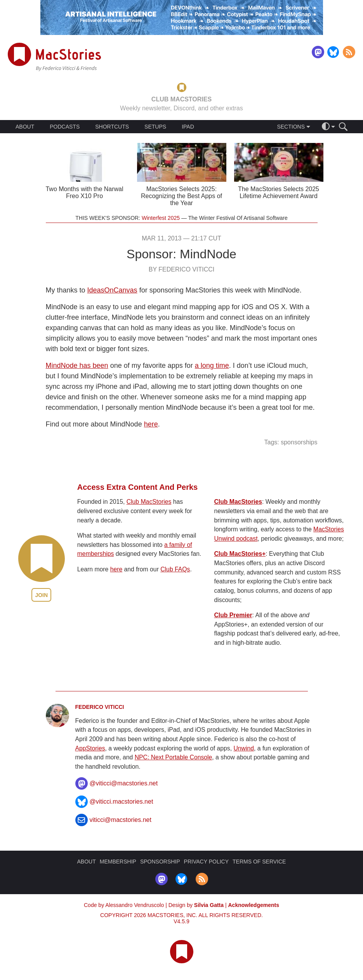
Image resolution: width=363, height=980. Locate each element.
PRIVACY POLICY (206, 862)
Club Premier (233, 615)
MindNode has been (77, 366)
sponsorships (299, 442)
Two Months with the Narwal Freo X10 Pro (84, 192)
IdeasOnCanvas (112, 290)
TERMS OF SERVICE (259, 862)
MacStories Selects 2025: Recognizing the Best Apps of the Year (181, 196)
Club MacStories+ (240, 554)
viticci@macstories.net (121, 820)
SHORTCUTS (112, 127)
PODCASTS (65, 127)
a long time (212, 366)
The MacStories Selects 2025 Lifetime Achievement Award (279, 192)
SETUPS (155, 127)
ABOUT (25, 127)
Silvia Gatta (209, 905)
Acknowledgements (254, 905)
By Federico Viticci (182, 269)
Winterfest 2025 (161, 218)
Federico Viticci (100, 707)
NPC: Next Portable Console (174, 757)
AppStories (90, 748)
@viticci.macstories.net (122, 802)
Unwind (244, 748)
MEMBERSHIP (118, 862)
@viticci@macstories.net (124, 783)
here (151, 424)
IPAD (188, 127)
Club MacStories (149, 502)
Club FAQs (175, 569)
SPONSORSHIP (160, 862)
